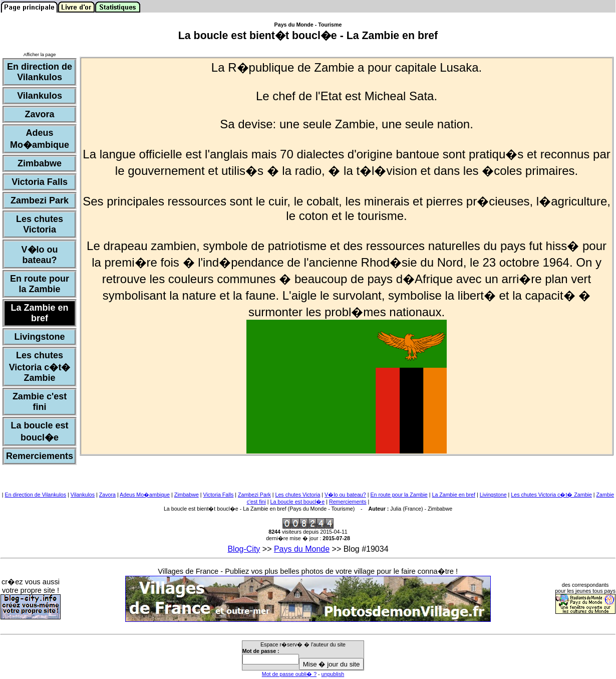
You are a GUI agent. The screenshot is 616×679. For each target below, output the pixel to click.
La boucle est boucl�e (298, 502)
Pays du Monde (302, 549)
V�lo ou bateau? (345, 495)
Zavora (107, 495)
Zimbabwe (187, 495)
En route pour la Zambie (399, 495)
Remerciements (348, 502)
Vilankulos (83, 495)
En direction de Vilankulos (36, 495)
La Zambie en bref (453, 495)
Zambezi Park (254, 495)
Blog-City (244, 549)
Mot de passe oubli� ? (289, 674)
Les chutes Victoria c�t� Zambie (551, 495)
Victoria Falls (219, 495)
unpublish (333, 674)
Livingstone (493, 495)
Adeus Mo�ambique (145, 495)
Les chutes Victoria (297, 495)
